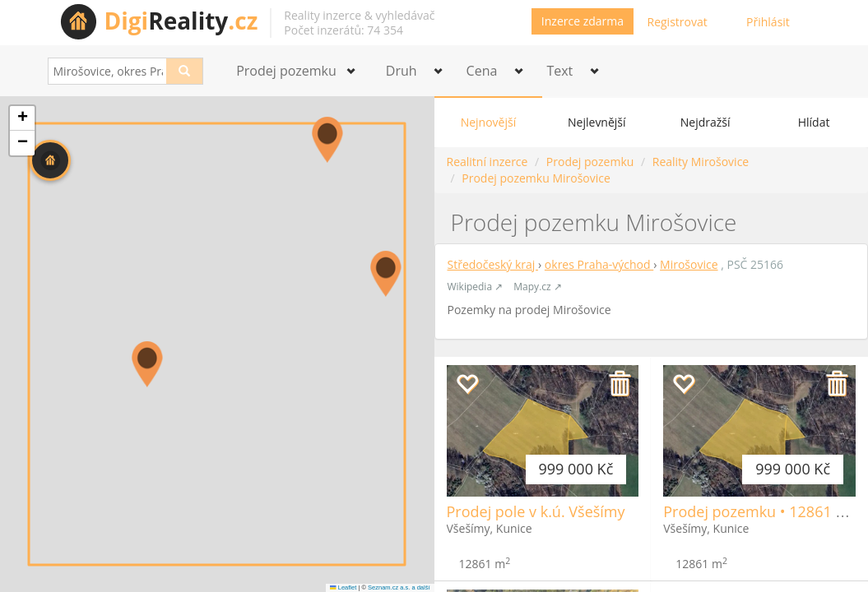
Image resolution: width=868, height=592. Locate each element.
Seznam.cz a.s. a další (399, 587)
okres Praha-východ (599, 264)
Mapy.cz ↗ (537, 287)
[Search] (185, 71)
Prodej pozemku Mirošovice (536, 178)
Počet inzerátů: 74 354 (343, 30)
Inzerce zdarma (583, 21)
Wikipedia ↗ (476, 287)
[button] (50, 160)
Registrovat (678, 22)
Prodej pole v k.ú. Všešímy (536, 511)
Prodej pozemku (590, 162)
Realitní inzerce (487, 162)
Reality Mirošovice (701, 162)
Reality (181, 21)
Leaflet (343, 587)
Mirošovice (689, 264)
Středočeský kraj (493, 264)
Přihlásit (768, 22)
